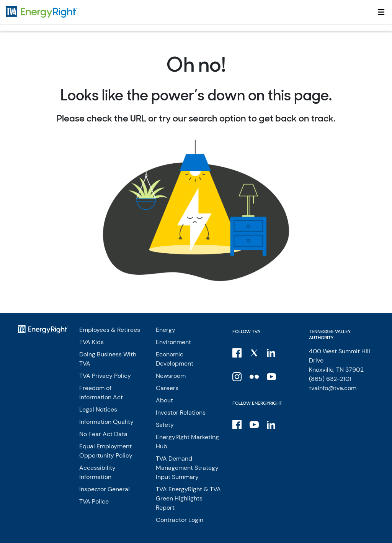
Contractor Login (180, 520)
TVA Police (94, 501)
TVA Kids (91, 342)
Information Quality (106, 422)
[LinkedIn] (272, 353)
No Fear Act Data (103, 434)
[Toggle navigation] (381, 12)
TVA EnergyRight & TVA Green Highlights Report (188, 498)
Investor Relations (181, 413)
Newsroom (171, 376)
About (164, 400)
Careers (167, 388)
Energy (166, 330)
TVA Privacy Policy (105, 376)
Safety (165, 425)
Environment (173, 342)
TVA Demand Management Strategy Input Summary (187, 468)
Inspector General (105, 489)
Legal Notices (98, 409)
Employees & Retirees (110, 330)
